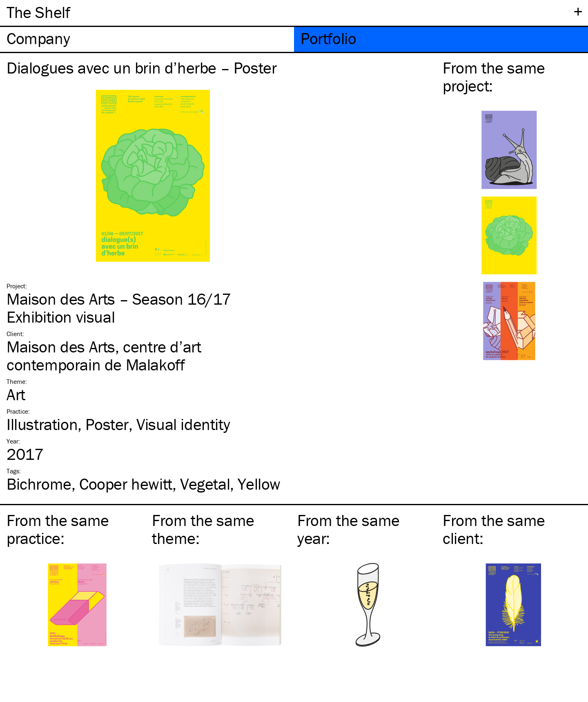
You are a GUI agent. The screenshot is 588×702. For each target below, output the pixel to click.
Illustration (42, 424)
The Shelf (38, 12)
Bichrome (39, 484)
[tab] (147, 39)
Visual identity (183, 424)
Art (16, 394)
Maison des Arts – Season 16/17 (119, 299)
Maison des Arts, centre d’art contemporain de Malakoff (104, 355)
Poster (107, 424)
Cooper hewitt (126, 484)
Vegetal (205, 484)
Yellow (259, 484)
